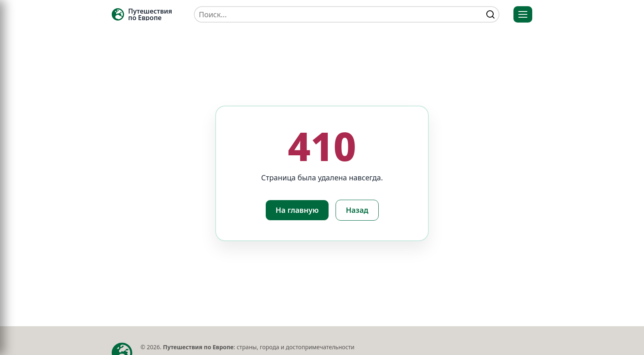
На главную (297, 210)
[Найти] (490, 14)
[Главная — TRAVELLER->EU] (142, 14)
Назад (357, 210)
